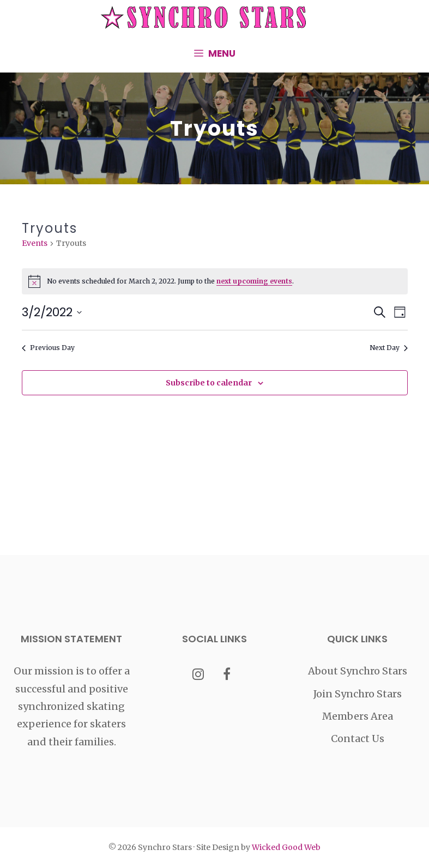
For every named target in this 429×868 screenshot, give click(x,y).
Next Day (389, 348)
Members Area (358, 716)
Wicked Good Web (286, 847)
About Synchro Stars (358, 671)
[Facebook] (226, 675)
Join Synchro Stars (358, 694)
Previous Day (48, 348)
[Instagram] (198, 675)
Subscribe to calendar (209, 383)
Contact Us (358, 739)
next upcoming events (254, 281)
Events (35, 243)
